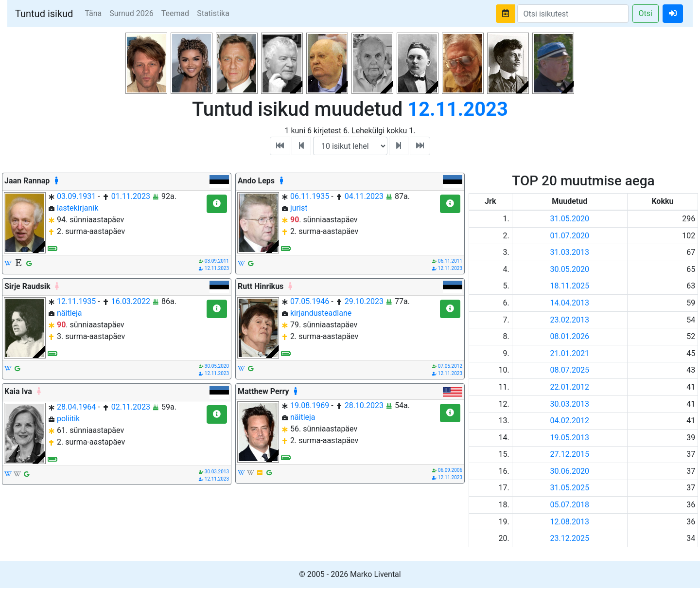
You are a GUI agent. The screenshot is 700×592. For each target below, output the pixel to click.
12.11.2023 (217, 268)
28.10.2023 (364, 405)
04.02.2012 (570, 421)
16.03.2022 (131, 301)
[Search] (573, 14)
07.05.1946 (310, 301)
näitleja (70, 313)
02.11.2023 (131, 407)
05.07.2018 (570, 505)
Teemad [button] (175, 13)
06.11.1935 (310, 196)
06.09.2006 (450, 470)
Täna (93, 13)
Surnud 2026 (131, 13)
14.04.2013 (570, 303)
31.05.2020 (570, 219)
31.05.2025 (570, 488)
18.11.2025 (570, 286)
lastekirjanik (78, 208)
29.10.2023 (364, 301)
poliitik (68, 419)
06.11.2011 (450, 261)
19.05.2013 (570, 438)
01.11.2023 (131, 196)
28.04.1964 (76, 407)
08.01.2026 (570, 336)
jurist (299, 208)
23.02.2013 (570, 320)
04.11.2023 (364, 196)
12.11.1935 (76, 301)
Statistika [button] (213, 13)
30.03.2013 (217, 472)
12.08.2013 (570, 522)
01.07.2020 (570, 236)
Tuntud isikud (44, 14)
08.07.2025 (570, 370)
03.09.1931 (76, 196)
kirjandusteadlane (321, 313)
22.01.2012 (570, 387)
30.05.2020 (217, 366)
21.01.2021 (570, 353)
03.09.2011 (217, 261)
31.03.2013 (570, 252)
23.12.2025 (570, 538)
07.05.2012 (450, 366)
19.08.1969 (310, 405)
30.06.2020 (570, 471)
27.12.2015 (570, 454)
